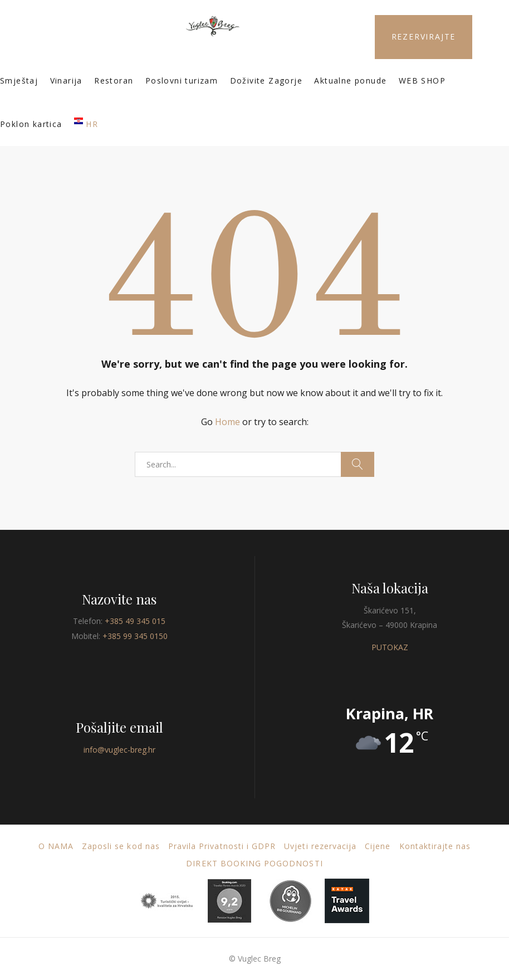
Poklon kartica (31, 124)
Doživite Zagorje (266, 81)
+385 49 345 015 (135, 621)
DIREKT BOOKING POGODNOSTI (254, 863)
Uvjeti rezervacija (320, 846)
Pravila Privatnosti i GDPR (222, 846)
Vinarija (66, 81)
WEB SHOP (422, 81)
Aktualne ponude (350, 81)
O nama (56, 846)
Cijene (378, 846)
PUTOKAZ (390, 647)
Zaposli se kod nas (121, 846)
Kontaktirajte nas (435, 846)
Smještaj (19, 81)
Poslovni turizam (182, 81)
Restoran (114, 81)
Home (227, 422)
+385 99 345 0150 (135, 636)
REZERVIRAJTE (424, 36)
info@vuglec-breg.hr (119, 750)
